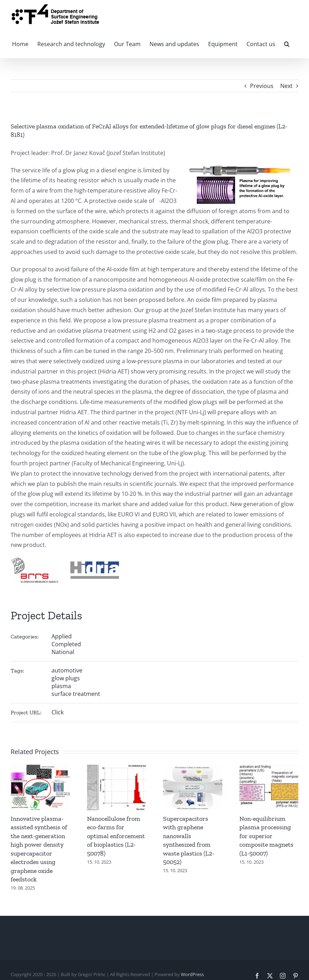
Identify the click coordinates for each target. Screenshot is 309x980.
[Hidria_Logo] (94, 564)
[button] (287, 43)
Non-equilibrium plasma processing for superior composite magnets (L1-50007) (266, 836)
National (63, 652)
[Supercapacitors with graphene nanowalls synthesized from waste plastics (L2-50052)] (193, 769)
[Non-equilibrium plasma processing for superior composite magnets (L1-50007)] (269, 769)
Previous (262, 86)
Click (58, 712)
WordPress (192, 974)
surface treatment (76, 694)
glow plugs (66, 678)
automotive (67, 670)
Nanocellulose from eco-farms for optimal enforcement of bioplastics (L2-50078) (116, 836)
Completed (66, 644)
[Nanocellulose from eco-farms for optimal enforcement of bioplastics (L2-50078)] (117, 769)
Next (286, 86)
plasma (61, 686)
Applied (62, 636)
